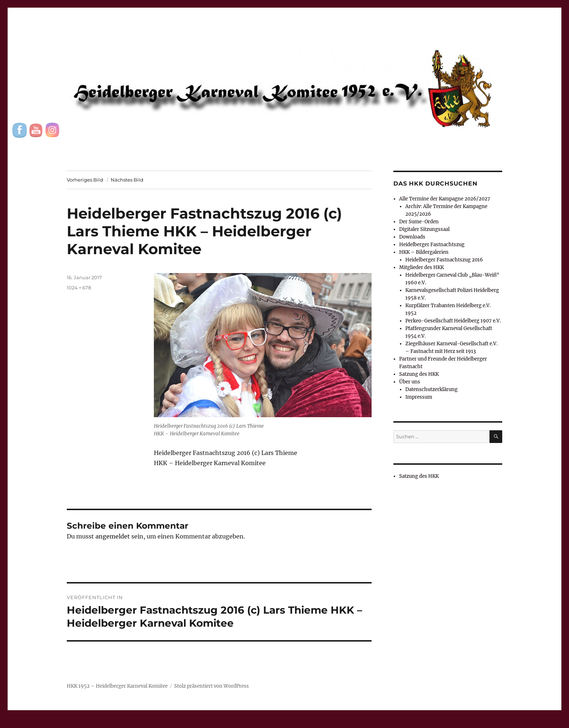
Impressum (419, 397)
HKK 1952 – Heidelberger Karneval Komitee (117, 686)
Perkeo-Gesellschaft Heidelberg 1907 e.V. (453, 321)
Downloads (412, 237)
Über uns (410, 382)
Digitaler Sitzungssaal (424, 229)
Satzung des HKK (419, 374)
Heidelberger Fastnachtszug (432, 245)
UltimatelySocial (344, 723)
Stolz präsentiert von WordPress (212, 686)
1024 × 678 (79, 288)
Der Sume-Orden (419, 222)
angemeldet (113, 536)
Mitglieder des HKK (421, 267)
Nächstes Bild (127, 180)
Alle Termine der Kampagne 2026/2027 (445, 199)
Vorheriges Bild (85, 180)
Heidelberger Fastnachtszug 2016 (444, 260)
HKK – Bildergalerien (424, 252)
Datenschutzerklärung (431, 389)
